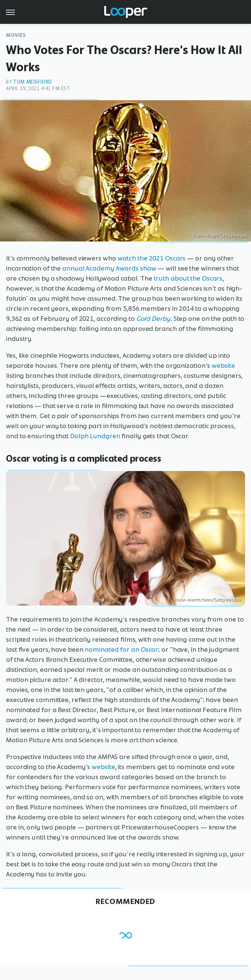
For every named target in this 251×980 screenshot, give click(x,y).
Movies (16, 35)
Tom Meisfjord (33, 82)
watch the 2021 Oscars (152, 258)
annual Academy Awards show (109, 268)
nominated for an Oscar (121, 649)
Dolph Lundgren (95, 436)
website (223, 366)
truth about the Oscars (188, 278)
